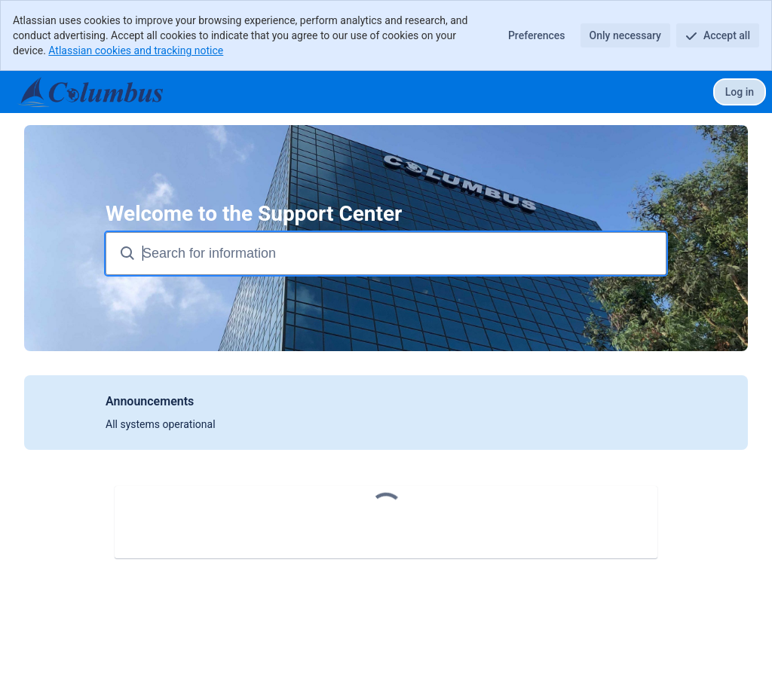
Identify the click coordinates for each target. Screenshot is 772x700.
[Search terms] (403, 254)
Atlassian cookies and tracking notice (136, 50)
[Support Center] (90, 92)
